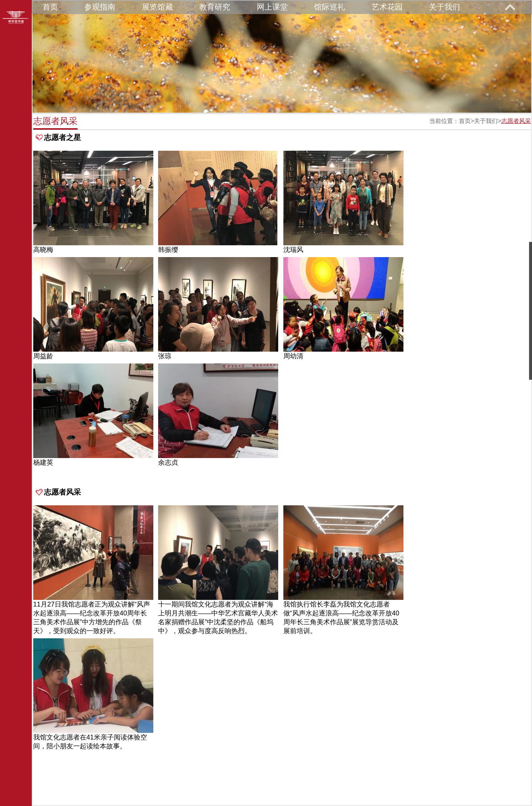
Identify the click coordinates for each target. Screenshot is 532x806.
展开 (510, 7)
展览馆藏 (157, 7)
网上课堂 (272, 7)
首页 (50, 7)
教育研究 (215, 7)
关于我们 (444, 7)
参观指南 (100, 7)
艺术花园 (387, 7)
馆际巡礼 (330, 7)
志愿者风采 (516, 121)
